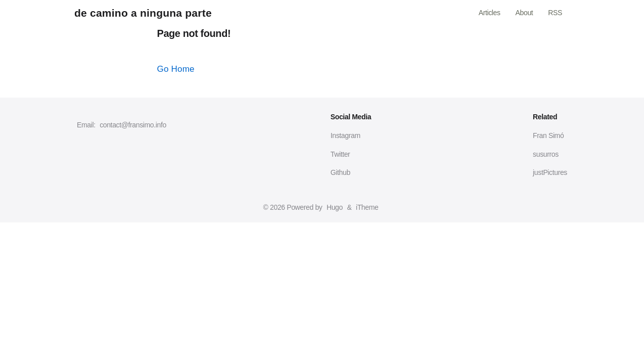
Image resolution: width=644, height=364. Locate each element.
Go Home (176, 69)
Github (340, 172)
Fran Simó (548, 135)
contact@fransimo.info (133, 125)
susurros (546, 154)
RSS (555, 13)
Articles (490, 13)
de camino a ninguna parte (143, 13)
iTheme (367, 207)
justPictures (550, 172)
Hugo (335, 207)
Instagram (346, 135)
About (524, 13)
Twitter (340, 154)
